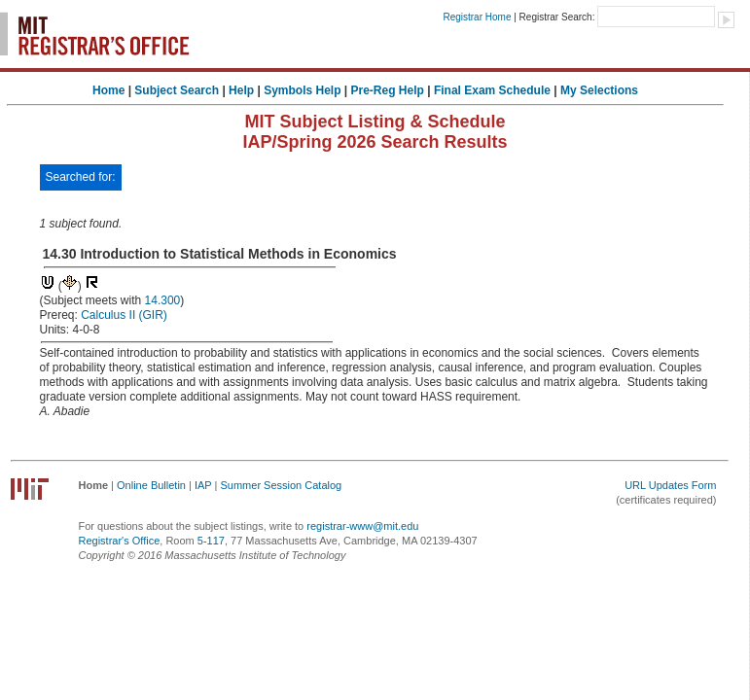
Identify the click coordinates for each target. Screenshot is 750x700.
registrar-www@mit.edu (362, 526)
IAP (203, 485)
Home (108, 90)
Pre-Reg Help (388, 90)
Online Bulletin (151, 485)
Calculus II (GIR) (124, 315)
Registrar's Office (120, 541)
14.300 (163, 300)
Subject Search (177, 90)
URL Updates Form (670, 485)
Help (241, 90)
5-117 (211, 541)
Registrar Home (477, 17)
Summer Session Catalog (281, 485)
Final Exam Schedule (492, 90)
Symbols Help (302, 90)
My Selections (599, 90)
